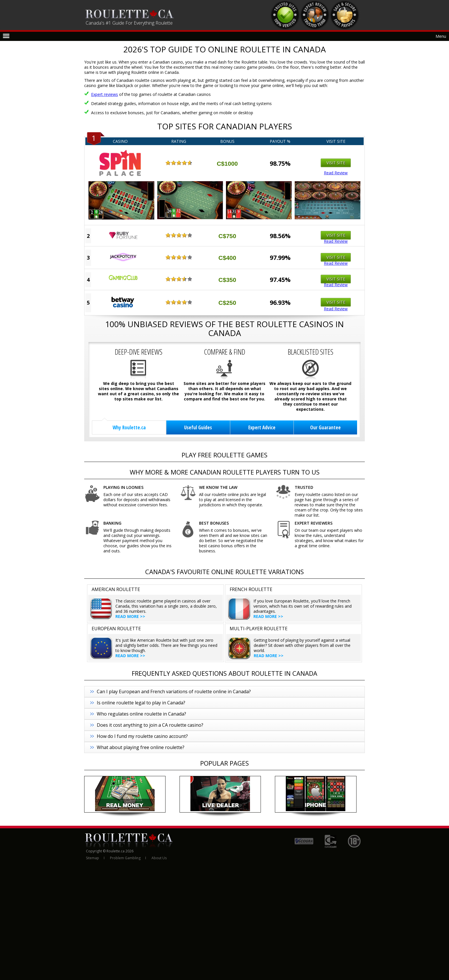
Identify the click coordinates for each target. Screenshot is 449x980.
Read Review (336, 173)
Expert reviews (105, 94)
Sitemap (92, 858)
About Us (159, 858)
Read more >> (130, 616)
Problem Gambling (125, 858)
